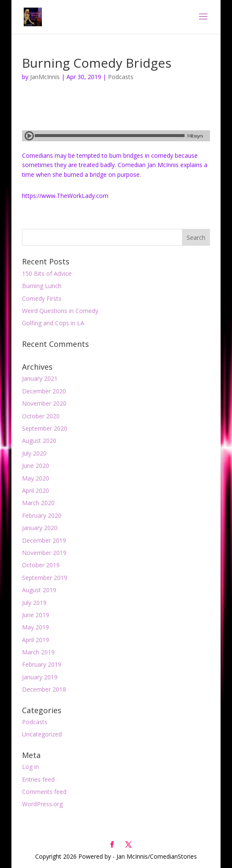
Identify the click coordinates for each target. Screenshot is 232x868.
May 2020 (36, 478)
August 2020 (39, 441)
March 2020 (38, 503)
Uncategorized (42, 734)
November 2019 (44, 553)
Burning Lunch (42, 286)
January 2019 (40, 677)
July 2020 (34, 453)
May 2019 (36, 627)
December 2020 (44, 391)
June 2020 (36, 466)
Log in (30, 767)
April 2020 (36, 490)
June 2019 (36, 615)
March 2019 (38, 652)
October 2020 (41, 416)
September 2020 (45, 428)
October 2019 (41, 565)
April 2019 (36, 640)
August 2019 (39, 590)
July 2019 (34, 603)
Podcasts (121, 77)
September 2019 (45, 578)
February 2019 (42, 664)
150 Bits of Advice (47, 273)
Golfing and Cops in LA (53, 323)
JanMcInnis (45, 77)
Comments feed (44, 792)
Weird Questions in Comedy (60, 311)
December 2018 (44, 689)
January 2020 (40, 528)
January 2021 (40, 378)
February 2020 (42, 515)
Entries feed (38, 779)
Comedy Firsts (42, 298)
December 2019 (44, 540)
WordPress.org (42, 804)
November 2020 (44, 403)
